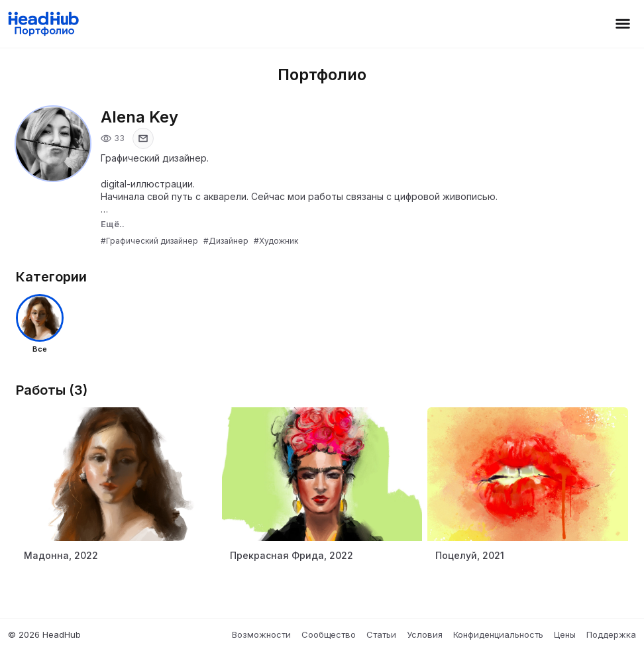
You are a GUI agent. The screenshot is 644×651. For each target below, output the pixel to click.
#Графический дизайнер (149, 241)
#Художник (276, 241)
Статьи (381, 634)
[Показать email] (143, 138)
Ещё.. (113, 224)
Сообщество (329, 634)
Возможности (261, 634)
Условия (425, 634)
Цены (565, 634)
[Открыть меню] (623, 24)
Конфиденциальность (498, 634)
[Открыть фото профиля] (53, 144)
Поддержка (611, 634)
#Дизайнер (226, 241)
